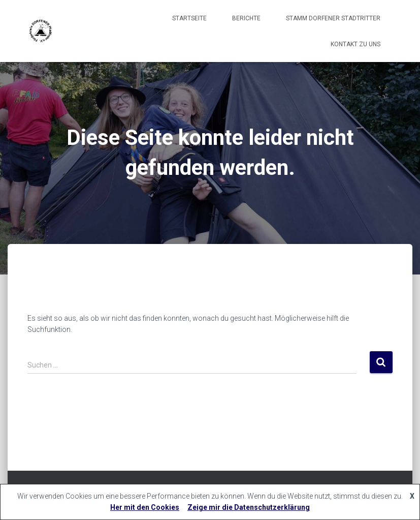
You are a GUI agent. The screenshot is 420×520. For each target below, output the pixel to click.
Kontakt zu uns (356, 44)
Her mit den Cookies (145, 507)
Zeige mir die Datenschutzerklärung (249, 507)
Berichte (246, 18)
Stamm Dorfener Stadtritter (333, 18)
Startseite (189, 18)
